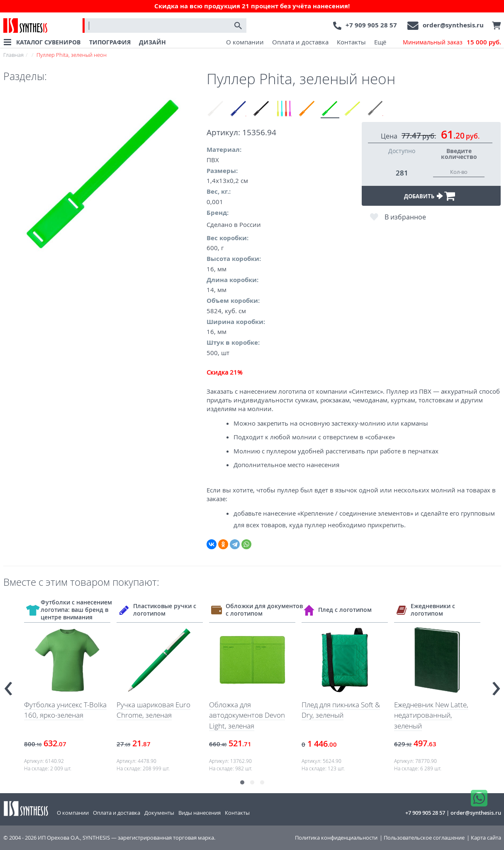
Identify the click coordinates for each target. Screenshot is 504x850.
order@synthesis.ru (453, 25)
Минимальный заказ (452, 42)
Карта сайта (486, 838)
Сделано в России (234, 224)
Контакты (351, 42)
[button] (242, 782)
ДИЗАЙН (152, 42)
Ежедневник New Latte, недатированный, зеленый (431, 715)
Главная (13, 55)
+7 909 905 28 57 (371, 25)
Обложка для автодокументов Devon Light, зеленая (247, 715)
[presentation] (8, 685)
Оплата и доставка (300, 42)
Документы (159, 813)
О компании (245, 42)
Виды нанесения (200, 813)
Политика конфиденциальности (336, 838)
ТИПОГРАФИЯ (110, 42)
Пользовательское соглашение (424, 838)
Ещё (380, 42)
